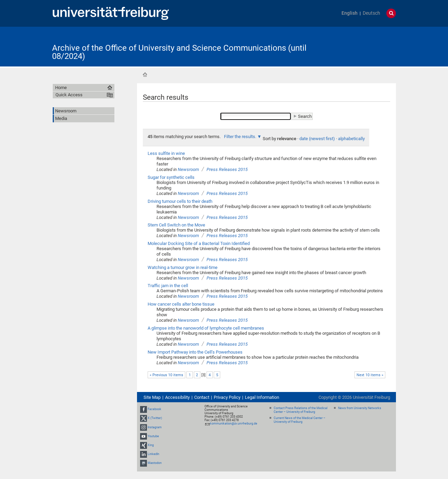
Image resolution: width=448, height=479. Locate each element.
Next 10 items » (370, 375)
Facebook (154, 409)
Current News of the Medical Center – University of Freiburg (300, 420)
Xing (151, 445)
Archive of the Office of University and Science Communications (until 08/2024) (179, 52)
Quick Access (69, 95)
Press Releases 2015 (227, 169)
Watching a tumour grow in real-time (183, 267)
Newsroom (188, 169)
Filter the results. (241, 137)
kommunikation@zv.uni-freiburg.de (234, 423)
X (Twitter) (155, 418)
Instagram (155, 427)
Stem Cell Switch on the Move (176, 225)
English (350, 13)
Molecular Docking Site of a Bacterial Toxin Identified (199, 243)
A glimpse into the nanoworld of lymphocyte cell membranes (206, 328)
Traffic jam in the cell (168, 286)
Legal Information (262, 397)
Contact (202, 397)
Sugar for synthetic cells (171, 177)
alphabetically (351, 139)
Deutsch (371, 13)
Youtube (153, 436)
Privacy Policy (227, 397)
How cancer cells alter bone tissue (181, 304)
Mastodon (155, 463)
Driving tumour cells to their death (180, 201)
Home (145, 75)
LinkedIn (153, 454)
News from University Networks (360, 408)
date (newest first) (317, 139)
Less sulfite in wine (166, 153)
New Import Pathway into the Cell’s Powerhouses (195, 352)
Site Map (152, 397)
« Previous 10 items (166, 375)
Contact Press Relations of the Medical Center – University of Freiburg (301, 410)
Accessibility (177, 397)
